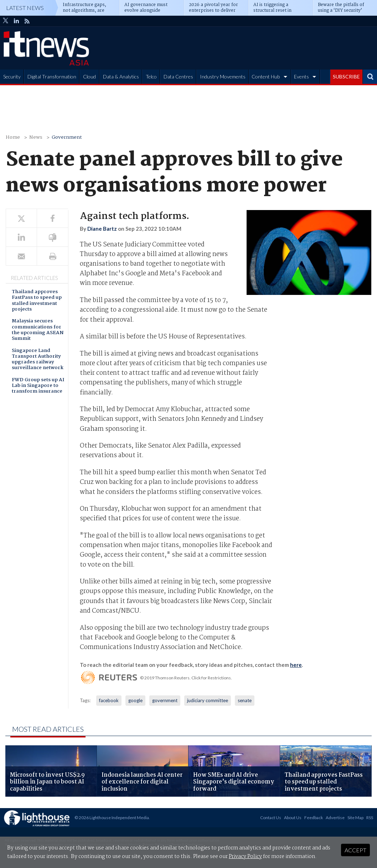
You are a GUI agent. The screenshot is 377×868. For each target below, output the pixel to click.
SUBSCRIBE (346, 76)
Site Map (355, 818)
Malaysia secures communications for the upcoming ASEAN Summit (38, 330)
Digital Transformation (52, 76)
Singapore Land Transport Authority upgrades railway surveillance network (38, 360)
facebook (109, 700)
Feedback (314, 818)
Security (12, 76)
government (165, 700)
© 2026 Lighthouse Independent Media (112, 818)
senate (245, 700)
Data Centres (178, 76)
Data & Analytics (121, 76)
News (36, 137)
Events (301, 76)
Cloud (89, 76)
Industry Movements (223, 76)
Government (67, 137)
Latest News (25, 8)
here (296, 665)
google (135, 700)
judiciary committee (208, 700)
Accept (355, 850)
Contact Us (271, 818)
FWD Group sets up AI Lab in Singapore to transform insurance (38, 386)
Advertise (335, 818)
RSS (370, 818)
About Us (293, 818)
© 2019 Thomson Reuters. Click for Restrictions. (186, 678)
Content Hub (266, 76)
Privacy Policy (245, 857)
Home (13, 137)
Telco (151, 76)
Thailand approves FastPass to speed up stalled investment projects (37, 301)
